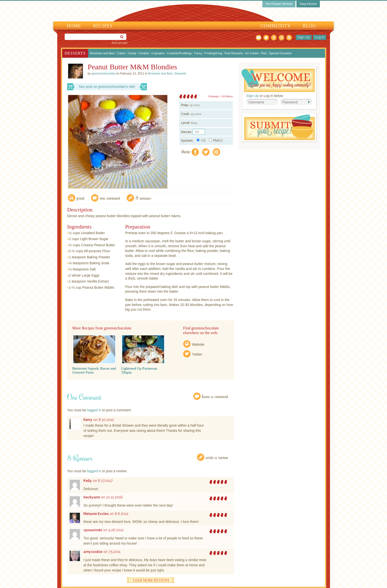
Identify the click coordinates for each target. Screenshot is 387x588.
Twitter (197, 354)
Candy (132, 53)
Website (198, 344)
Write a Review (217, 457)
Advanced (119, 43)
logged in (94, 410)
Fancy (198, 53)
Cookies (144, 53)
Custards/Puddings (179, 53)
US (201, 140)
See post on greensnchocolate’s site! (107, 87)
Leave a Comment (215, 396)
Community (276, 26)
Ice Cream (252, 53)
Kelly (88, 481)
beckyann (92, 497)
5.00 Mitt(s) (227, 96)
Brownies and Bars (103, 53)
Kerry (88, 420)
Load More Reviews (151, 580)
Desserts (75, 53)
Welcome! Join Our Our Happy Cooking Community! (278, 80)
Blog (309, 26)
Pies (264, 53)
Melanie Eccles (96, 514)
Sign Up (304, 37)
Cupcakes (158, 53)
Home (74, 26)
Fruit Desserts (234, 53)
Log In (320, 37)
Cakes (121, 53)
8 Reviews (143, 198)
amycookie (93, 552)
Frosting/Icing (213, 53)
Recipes (103, 26)
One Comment (110, 198)
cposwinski (93, 530)
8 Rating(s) (214, 96)
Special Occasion (280, 53)
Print (81, 198)
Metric (216, 140)
